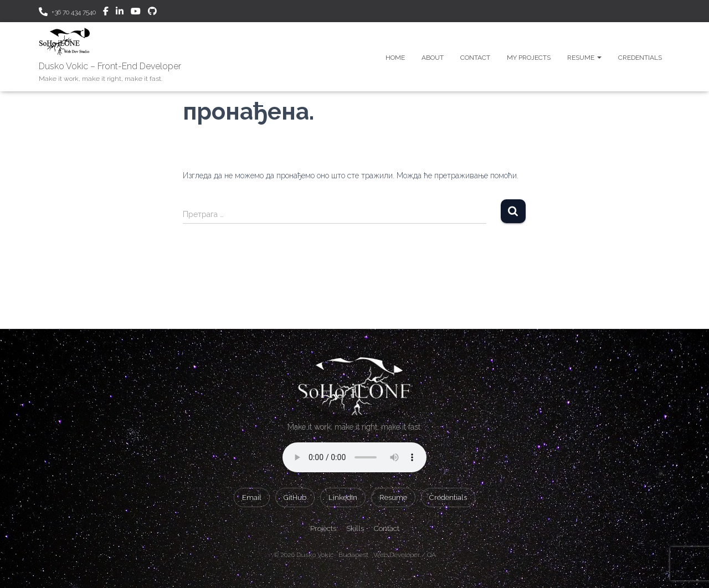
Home (395, 58)
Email (252, 497)
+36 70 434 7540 (74, 12)
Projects (323, 528)
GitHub (152, 13)
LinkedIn (343, 497)
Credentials (640, 58)
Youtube (136, 13)
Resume (584, 58)
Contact (475, 58)
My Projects (529, 58)
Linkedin (120, 13)
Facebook (106, 13)
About (433, 58)
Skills (355, 528)
